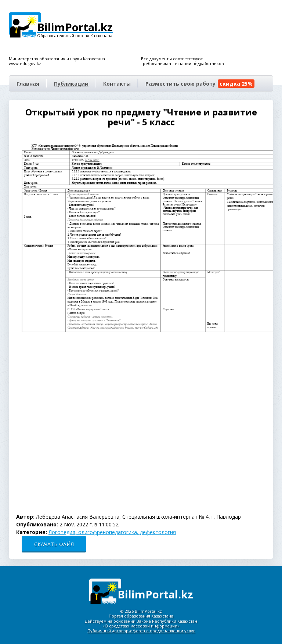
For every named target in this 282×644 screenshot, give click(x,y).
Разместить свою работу (200, 84)
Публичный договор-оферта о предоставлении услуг (141, 631)
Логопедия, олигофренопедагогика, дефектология (112, 532)
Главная (28, 84)
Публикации (71, 84)
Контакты (117, 84)
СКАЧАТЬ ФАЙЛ (54, 544)
